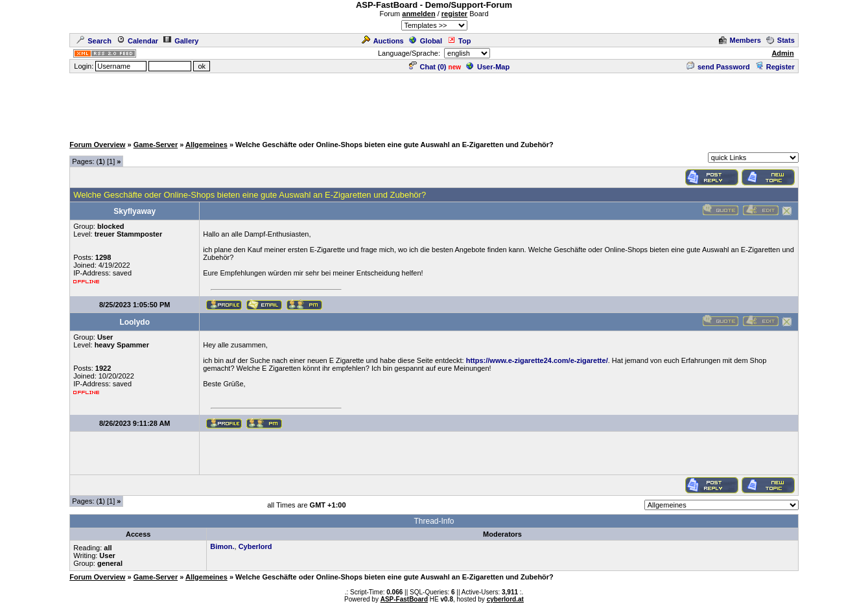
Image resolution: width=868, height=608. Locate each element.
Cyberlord (255, 546)
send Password (718, 67)
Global (426, 41)
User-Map (488, 67)
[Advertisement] (434, 104)
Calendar (137, 41)
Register (775, 67)
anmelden (418, 14)
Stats (780, 40)
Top (459, 41)
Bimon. (222, 546)
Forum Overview (97, 145)
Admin (782, 53)
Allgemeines (206, 145)
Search (94, 41)
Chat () (428, 67)
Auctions (383, 41)
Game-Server (156, 145)
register (454, 14)
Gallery (181, 41)
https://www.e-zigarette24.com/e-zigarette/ (537, 360)
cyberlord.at (505, 599)
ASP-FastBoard (404, 599)
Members (740, 40)
